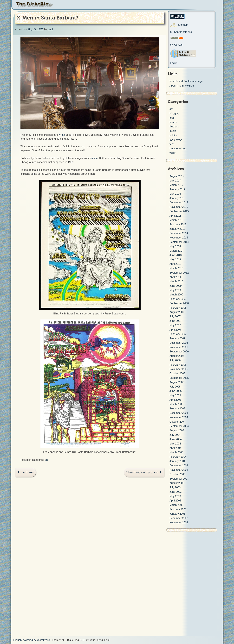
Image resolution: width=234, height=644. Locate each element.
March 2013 (176, 268)
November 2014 (179, 238)
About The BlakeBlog (182, 86)
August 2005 (177, 382)
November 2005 (179, 369)
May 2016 (175, 194)
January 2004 (177, 461)
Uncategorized (178, 148)
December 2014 (179, 233)
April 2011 (175, 277)
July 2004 (175, 435)
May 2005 (175, 395)
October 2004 (177, 422)
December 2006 (179, 343)
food (172, 118)
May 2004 (175, 444)
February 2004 (178, 457)
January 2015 (177, 229)
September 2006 (179, 352)
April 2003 (175, 501)
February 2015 (178, 224)
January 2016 (177, 198)
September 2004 (179, 426)
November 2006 (179, 347)
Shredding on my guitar (144, 472)
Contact (177, 45)
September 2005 (179, 378)
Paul (50, 29)
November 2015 (179, 207)
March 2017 (176, 185)
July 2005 (175, 387)
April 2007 (175, 330)
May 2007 (175, 325)
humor (173, 122)
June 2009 (176, 286)
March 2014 (176, 251)
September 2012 (179, 273)
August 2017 (177, 176)
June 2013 (176, 255)
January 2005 (177, 409)
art (46, 460)
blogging (174, 113)
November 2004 (179, 417)
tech (172, 144)
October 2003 (177, 474)
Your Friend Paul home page (186, 81)
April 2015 (175, 216)
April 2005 (175, 400)
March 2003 (176, 505)
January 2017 (177, 189)
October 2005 (177, 373)
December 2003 (179, 466)
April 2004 (175, 448)
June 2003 (176, 492)
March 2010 (176, 281)
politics (173, 135)
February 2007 (178, 334)
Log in (174, 63)
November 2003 (179, 470)
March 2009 (176, 295)
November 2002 (179, 522)
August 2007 (177, 312)
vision (173, 153)
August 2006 (177, 356)
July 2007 (175, 316)
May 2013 (175, 259)
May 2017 (175, 181)
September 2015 (179, 211)
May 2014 (175, 246)
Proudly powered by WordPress (32, 640)
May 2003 (175, 496)
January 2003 (177, 514)
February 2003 (178, 509)
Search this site (181, 32)
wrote (62, 135)
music (173, 131)
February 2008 (178, 308)
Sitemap (183, 25)
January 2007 (177, 338)
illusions (174, 127)
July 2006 (175, 360)
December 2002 (179, 518)
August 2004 (177, 430)
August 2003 (177, 483)
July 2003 (175, 487)
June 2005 (176, 391)
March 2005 (176, 404)
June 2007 (176, 321)
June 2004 (176, 439)
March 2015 (176, 220)
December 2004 (179, 413)
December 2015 (179, 203)
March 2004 (176, 452)
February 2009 (178, 299)
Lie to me (26, 472)
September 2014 (179, 242)
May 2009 (175, 290)
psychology (176, 140)
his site (94, 158)
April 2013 (175, 264)
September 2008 (179, 303)
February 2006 (178, 365)
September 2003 (179, 479)
